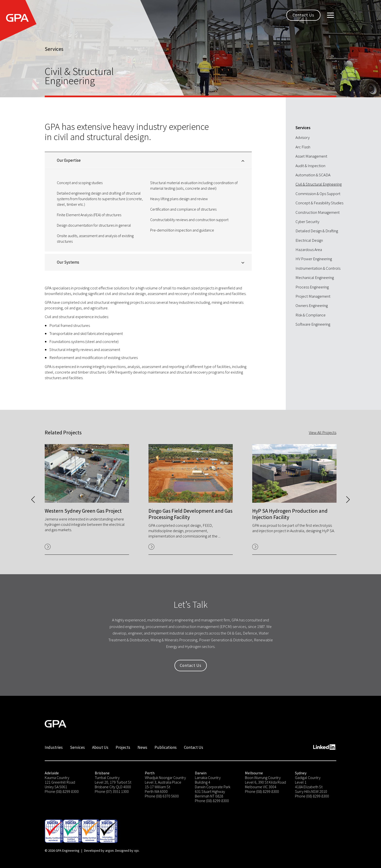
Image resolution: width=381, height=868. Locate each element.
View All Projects (323, 432)
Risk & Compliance (311, 315)
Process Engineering (312, 287)
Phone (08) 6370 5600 (162, 796)
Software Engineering (313, 324)
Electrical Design (309, 240)
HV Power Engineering (314, 259)
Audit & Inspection (310, 166)
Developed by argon (99, 850)
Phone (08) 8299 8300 (62, 791)
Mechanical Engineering (315, 277)
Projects (123, 747)
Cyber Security (307, 222)
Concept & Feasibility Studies (319, 203)
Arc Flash (303, 147)
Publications (166, 747)
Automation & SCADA (313, 175)
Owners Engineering (312, 305)
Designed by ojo (127, 850)
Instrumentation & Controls (318, 268)
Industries (54, 747)
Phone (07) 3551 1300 (112, 791)
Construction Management (318, 212)
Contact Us (303, 15)
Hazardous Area (309, 250)
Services (77, 747)
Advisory (303, 137)
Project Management (313, 296)
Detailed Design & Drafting (317, 231)
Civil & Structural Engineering (319, 184)
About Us (100, 747)
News (142, 747)
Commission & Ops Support (318, 194)
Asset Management (311, 156)
